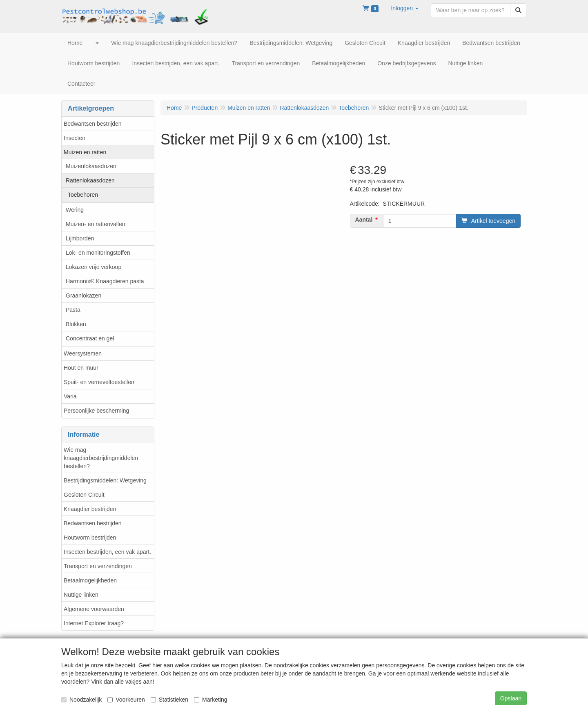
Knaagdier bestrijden (90, 509)
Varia (70, 396)
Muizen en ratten (85, 152)
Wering (75, 210)
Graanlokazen (84, 296)
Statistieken (169, 700)
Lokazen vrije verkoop (94, 267)
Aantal (364, 220)
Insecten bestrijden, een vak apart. (107, 552)
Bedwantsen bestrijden (93, 124)
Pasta (73, 310)
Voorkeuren (126, 700)
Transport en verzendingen (98, 566)
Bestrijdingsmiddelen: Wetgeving (105, 480)
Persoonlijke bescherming (96, 411)
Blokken (76, 324)
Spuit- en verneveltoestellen (99, 382)
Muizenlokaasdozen (91, 166)
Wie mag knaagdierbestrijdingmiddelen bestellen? (101, 458)
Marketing (210, 700)
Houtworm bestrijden (90, 538)
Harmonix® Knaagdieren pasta (105, 281)
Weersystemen (83, 353)
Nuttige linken (81, 595)
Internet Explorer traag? (94, 623)
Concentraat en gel (90, 338)
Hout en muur (81, 368)
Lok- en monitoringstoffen (98, 253)
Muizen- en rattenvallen (96, 224)
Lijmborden (80, 238)
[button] (405, 8)
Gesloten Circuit (84, 495)
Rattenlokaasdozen (90, 180)
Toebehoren (83, 195)
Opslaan (511, 698)
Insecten (75, 138)
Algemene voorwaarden (94, 609)
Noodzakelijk (81, 700)
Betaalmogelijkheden (90, 580)
